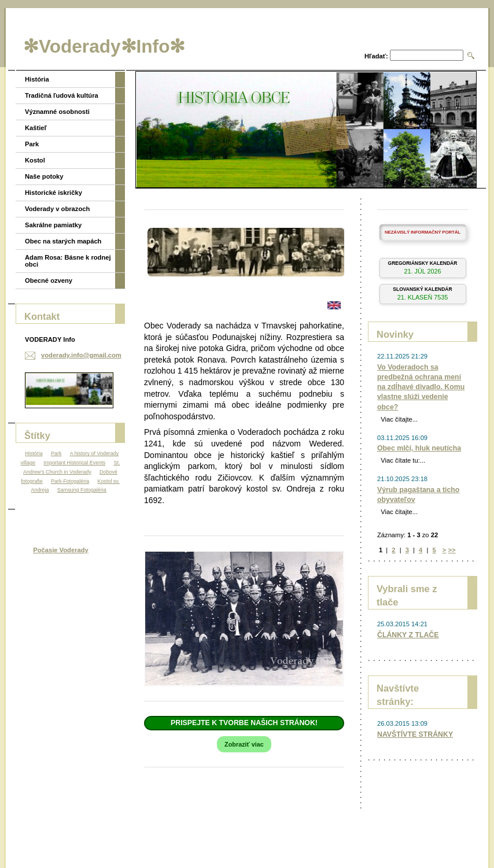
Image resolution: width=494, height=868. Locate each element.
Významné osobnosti (57, 112)
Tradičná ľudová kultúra (62, 95)
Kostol (35, 160)
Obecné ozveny (49, 280)
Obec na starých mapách (63, 241)
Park (32, 144)
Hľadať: (376, 56)
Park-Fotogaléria (70, 481)
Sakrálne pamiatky (53, 225)
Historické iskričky (54, 193)
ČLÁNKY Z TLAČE (408, 635)
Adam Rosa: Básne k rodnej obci (68, 261)
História (37, 79)
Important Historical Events (74, 463)
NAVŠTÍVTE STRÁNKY (415, 734)
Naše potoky (44, 176)
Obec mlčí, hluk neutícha (419, 448)
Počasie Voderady (61, 550)
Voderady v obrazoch (57, 209)
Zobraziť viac (244, 744)
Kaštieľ (36, 128)
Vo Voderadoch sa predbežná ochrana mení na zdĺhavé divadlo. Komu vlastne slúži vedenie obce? (421, 387)
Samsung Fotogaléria (82, 490)
